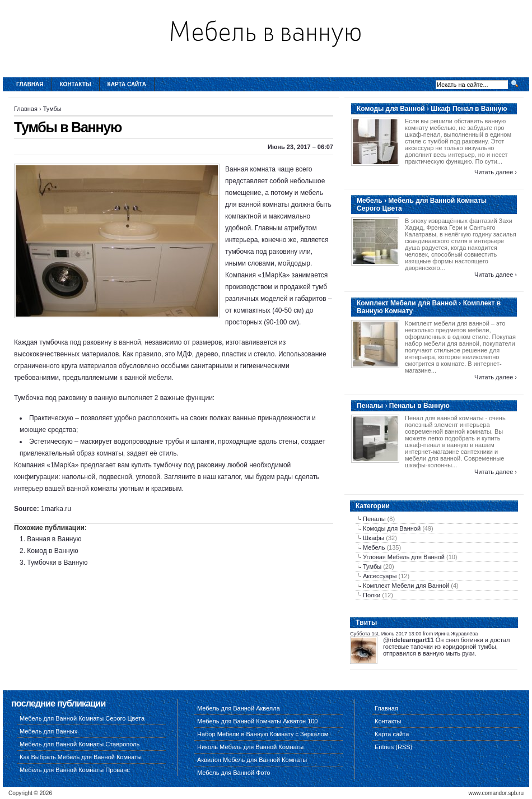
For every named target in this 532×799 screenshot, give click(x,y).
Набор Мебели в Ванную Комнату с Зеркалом (263, 734)
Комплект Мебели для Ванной (406, 586)
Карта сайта (127, 84)
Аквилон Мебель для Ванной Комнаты (252, 760)
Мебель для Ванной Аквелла (239, 708)
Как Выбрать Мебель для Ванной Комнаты (81, 757)
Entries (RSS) (393, 747)
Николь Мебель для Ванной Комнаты (250, 747)
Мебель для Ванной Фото (234, 773)
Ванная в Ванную (54, 539)
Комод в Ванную (52, 551)
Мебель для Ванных (48, 731)
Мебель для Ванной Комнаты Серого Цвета (82, 718)
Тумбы (52, 109)
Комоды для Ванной (392, 528)
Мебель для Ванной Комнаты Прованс (75, 770)
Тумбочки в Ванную (57, 563)
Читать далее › (496, 172)
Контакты (76, 84)
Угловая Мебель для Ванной (404, 557)
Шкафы (374, 538)
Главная (30, 84)
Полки (372, 595)
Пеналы (374, 519)
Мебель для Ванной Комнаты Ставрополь (80, 744)
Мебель (374, 547)
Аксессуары (380, 576)
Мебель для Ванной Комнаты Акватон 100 (258, 721)
